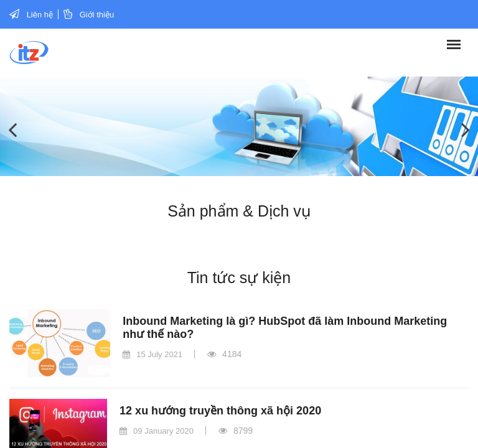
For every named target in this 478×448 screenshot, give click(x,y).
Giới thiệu (97, 15)
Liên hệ (40, 15)
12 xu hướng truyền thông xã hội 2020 (220, 411)
